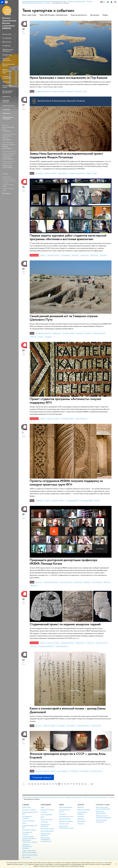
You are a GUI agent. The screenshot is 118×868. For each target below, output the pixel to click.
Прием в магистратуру (47, 819)
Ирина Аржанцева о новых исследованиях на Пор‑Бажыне (69, 78)
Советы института (8, 106)
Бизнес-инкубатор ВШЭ (47, 831)
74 (62, 784)
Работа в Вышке (26, 857)
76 (68, 784)
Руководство (6, 96)
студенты (43, 255)
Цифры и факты (26, 807)
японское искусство (97, 771)
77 (71, 784)
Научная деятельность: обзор (7, 71)
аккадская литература (67, 643)
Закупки (24, 823)
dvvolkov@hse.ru (7, 131)
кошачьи (40, 337)
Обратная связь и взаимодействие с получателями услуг (46, 840)
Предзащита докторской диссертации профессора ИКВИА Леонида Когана (63, 562)
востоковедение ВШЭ (86, 501)
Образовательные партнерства (46, 834)
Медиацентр (81, 819)
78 (74, 784)
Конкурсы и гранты (64, 824)
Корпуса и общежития (28, 821)
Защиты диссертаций (65, 819)
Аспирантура (6, 46)
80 (80, 784)
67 (41, 784)
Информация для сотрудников (8, 118)
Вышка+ (43, 817)
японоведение (71, 726)
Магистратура (7, 42)
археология (70, 91)
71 (53, 784)
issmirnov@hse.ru (7, 140)
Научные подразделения (66, 807)
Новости (112, 797)
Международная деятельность (8, 92)
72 (56, 784)
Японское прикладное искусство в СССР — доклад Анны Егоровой (68, 755)
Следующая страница (42, 777)
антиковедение (63, 173)
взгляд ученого (57, 333)
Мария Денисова (7, 166)
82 (86, 784)
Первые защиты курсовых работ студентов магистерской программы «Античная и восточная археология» (68, 237)
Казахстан (33, 337)
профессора (39, 501)
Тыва (85, 91)
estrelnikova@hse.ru (8, 159)
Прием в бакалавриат (46, 815)
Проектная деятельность (7, 59)
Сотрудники (6, 109)
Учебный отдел (7, 55)
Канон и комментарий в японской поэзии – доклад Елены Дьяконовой (68, 710)
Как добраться (7, 193)
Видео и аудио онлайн (29, 15)
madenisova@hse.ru (8, 167)
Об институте (7, 34)
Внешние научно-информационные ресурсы (66, 827)
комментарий (61, 726)
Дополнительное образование (45, 825)
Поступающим (7, 38)
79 (77, 784)
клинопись (33, 646)
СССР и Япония (74, 771)
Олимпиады (44, 812)
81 (83, 784)
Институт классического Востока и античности (95, 797)
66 (38, 784)
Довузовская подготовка (47, 810)
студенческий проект (81, 419)
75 (65, 784)
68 (44, 784)
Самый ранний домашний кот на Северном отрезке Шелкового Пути (64, 318)
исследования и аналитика (43, 91)
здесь (103, 863)
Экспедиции (6, 82)
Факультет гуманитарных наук (73, 797)
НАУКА (61, 805)
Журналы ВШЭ (81, 821)
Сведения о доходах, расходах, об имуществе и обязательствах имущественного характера (30, 839)
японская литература (83, 726)
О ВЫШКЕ (26, 805)
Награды (105, 15)
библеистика (94, 255)
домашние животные (99, 333)
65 (35, 784)
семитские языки (97, 582)
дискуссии (38, 582)
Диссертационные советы (66, 816)
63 (29, 784)
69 (47, 784)
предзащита (87, 582)
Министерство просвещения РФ (101, 812)
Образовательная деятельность (8, 50)
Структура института (6, 101)
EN (104, 2)
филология (107, 582)
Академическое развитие (66, 821)
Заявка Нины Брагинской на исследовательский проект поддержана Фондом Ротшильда (66, 155)
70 (50, 784)
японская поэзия (96, 726)
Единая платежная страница (30, 855)
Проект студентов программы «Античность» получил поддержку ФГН (65, 401)
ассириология (85, 255)
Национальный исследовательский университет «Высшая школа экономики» (43, 797)
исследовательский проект (77, 173)
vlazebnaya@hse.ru (8, 148)
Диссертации (95, 15)
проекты (97, 501)
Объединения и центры (7, 86)
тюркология (103, 255)
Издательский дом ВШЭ (84, 810)
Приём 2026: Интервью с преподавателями (53, 15)
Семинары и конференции (7, 77)
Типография (81, 816)
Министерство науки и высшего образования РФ (103, 808)
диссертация (78, 582)
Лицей (42, 807)
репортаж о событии (58, 91)
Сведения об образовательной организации (27, 846)
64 (32, 784)
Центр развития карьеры (47, 828)
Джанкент (88, 333)
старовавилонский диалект (46, 646)
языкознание (34, 585)
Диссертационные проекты (8, 65)
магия (95, 173)
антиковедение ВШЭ (67, 419)
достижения (39, 173)
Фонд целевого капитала (29, 830)
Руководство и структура (29, 810)
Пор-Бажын (78, 91)
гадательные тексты (102, 643)
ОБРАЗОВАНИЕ (46, 805)
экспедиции (48, 337)
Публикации (6, 113)
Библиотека (81, 807)
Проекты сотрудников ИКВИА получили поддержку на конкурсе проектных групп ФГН (66, 483)
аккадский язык (80, 643)
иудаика (89, 173)
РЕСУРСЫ (81, 805)
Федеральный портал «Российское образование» (104, 817)
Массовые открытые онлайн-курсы (102, 821)
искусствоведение (62, 771)
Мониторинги (63, 814)
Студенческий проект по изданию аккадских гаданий (65, 624)
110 (92, 784)
